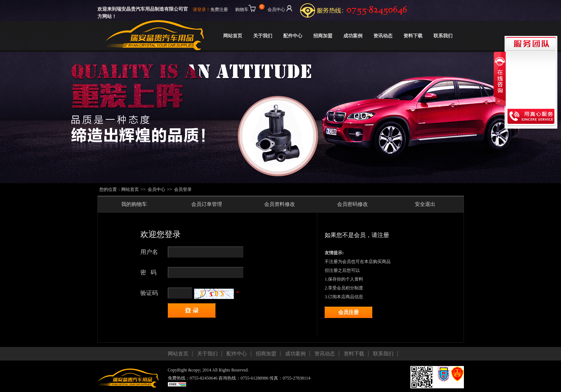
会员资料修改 (280, 204)
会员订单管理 (207, 204)
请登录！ (202, 10)
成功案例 (353, 36)
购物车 (249, 8)
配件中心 (293, 36)
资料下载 (413, 36)
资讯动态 (383, 36)
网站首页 (233, 36)
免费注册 (219, 10)
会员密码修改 (353, 204)
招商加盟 (323, 36)
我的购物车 (134, 204)
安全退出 (425, 204)
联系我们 (443, 36)
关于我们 (263, 36)
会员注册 (348, 312)
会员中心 (280, 8)
